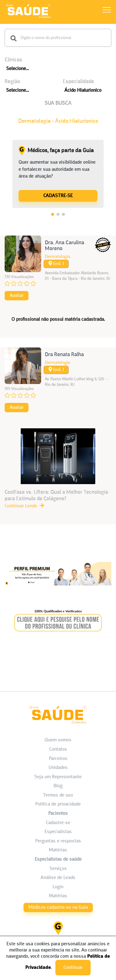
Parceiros (58, 759)
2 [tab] (58, 214)
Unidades (58, 768)
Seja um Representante (58, 777)
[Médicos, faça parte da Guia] (58, 195)
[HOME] (28, 18)
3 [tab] (63, 214)
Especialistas (58, 832)
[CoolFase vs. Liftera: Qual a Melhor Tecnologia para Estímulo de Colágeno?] (58, 469)
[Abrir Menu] (107, 11)
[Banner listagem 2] (58, 640)
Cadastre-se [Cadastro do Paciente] (58, 823)
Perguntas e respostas (58, 841)
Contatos (58, 749)
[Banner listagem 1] (58, 591)
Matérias (58, 850)
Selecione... (17, 69)
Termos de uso (58, 795)
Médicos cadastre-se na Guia (58, 907)
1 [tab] (53, 214)
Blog (58, 786)
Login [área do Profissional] (58, 887)
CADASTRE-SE (58, 196)
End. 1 (56, 264)
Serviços (58, 869)
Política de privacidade (58, 804)
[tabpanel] (58, 174)
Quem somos (58, 740)
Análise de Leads (58, 878)
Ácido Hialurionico (83, 90)
